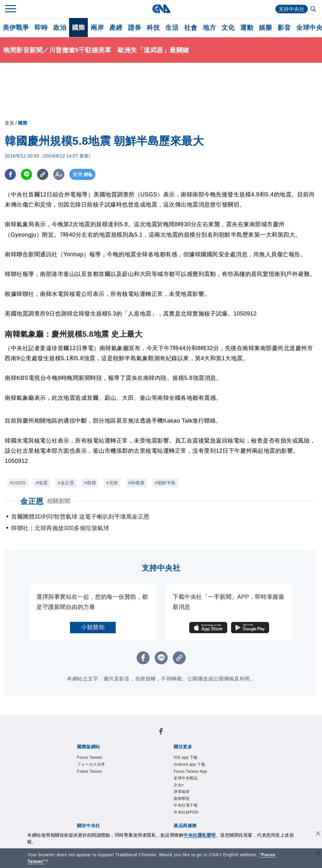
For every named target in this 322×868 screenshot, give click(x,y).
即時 (41, 28)
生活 (172, 28)
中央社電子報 (186, 805)
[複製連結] (43, 174)
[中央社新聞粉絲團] (161, 732)
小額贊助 (93, 627)
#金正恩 (66, 483)
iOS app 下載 (186, 757)
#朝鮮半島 (165, 483)
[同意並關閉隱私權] (318, 834)
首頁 (9, 123)
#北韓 (112, 483)
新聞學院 (182, 799)
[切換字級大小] (59, 174)
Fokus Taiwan (90, 771)
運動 (247, 28)
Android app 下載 (189, 764)
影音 (284, 28)
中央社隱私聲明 (200, 835)
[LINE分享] (26, 174)
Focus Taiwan (90, 757)
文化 (228, 28)
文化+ (179, 785)
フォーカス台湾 (91, 764)
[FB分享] (10, 174)
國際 (78, 28)
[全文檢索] (314, 10)
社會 (191, 28)
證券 (135, 28)
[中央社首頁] (161, 9)
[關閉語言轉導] (318, 854)
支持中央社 (292, 9)
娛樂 (265, 28)
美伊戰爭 (16, 28)
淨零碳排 (182, 792)
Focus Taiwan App (190, 771)
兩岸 (97, 28)
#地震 (42, 483)
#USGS (18, 483)
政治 (60, 28)
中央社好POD (186, 812)
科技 (153, 28)
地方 (209, 28)
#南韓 (90, 483)
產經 (116, 28)
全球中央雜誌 (186, 778)
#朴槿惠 (137, 483)
